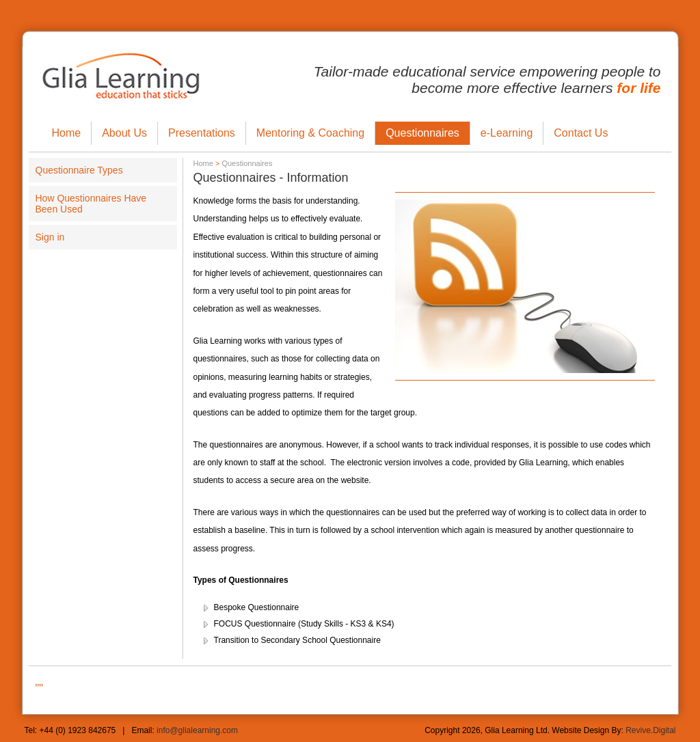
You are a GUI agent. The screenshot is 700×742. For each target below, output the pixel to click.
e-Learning (507, 133)
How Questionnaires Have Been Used (91, 204)
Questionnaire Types (79, 170)
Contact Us (581, 133)
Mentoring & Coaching (310, 133)
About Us (124, 133)
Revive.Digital (650, 730)
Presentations (202, 133)
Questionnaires (422, 133)
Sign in (50, 237)
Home (67, 133)
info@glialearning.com (197, 730)
